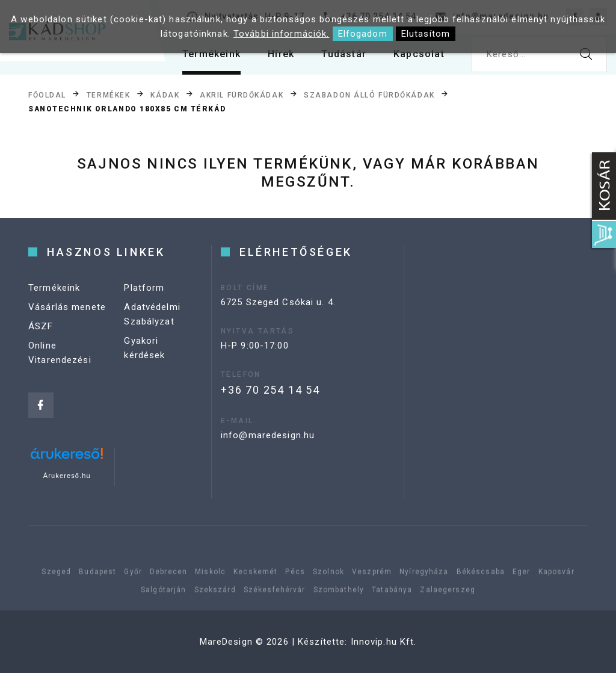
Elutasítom (426, 34)
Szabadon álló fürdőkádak (369, 95)
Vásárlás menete (67, 307)
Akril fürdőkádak (242, 95)
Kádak (165, 95)
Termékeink (211, 54)
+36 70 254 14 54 (270, 390)
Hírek (281, 54)
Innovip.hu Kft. (384, 642)
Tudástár (344, 54)
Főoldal (47, 95)
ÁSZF (41, 326)
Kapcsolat (419, 54)
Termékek (108, 95)
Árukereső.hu (67, 476)
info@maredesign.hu (268, 435)
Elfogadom (363, 34)
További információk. (282, 34)
